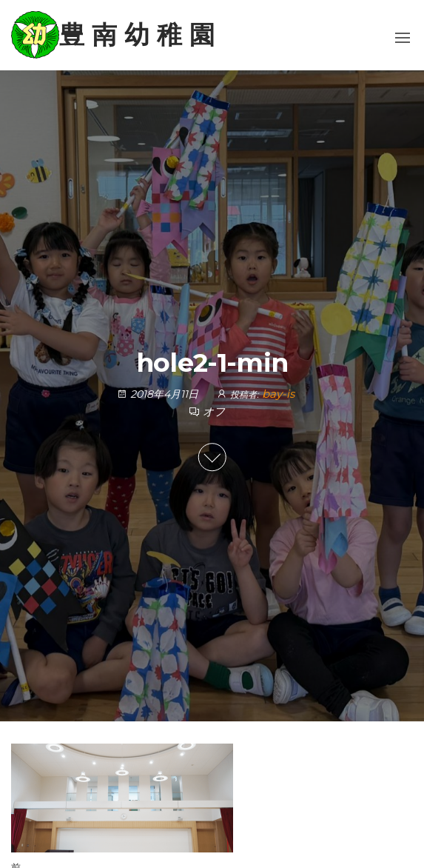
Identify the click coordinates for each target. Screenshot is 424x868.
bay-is (278, 394)
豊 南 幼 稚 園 (137, 35)
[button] (403, 38)
